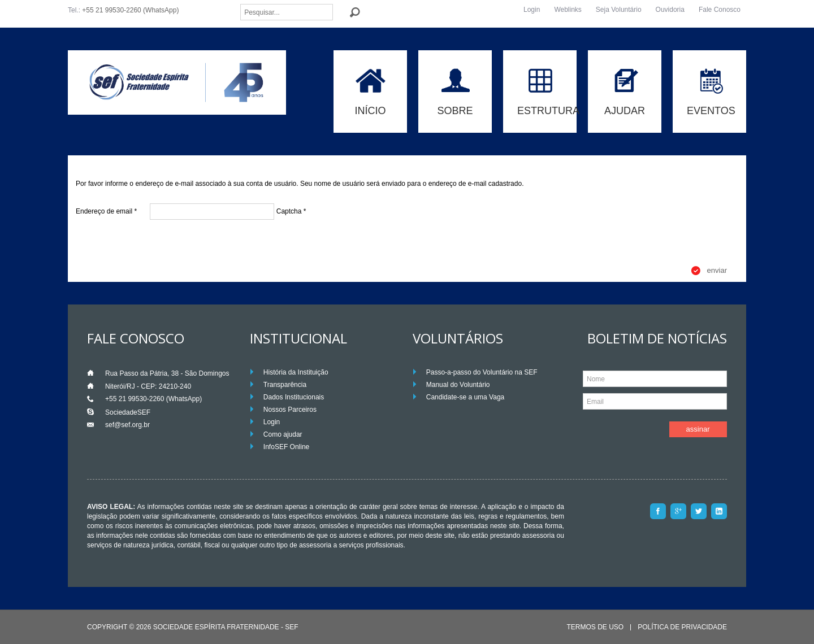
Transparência (285, 385)
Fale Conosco (720, 10)
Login (532, 10)
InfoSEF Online (286, 447)
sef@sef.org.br (127, 425)
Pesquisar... (241, 4)
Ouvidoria (670, 10)
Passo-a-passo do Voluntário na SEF (482, 372)
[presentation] (162, 243)
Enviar (717, 270)
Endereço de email (106, 211)
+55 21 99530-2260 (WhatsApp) (130, 10)
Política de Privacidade (682, 627)
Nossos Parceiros (290, 410)
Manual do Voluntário (458, 385)
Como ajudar (283, 434)
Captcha (291, 211)
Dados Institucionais (294, 397)
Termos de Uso (595, 627)
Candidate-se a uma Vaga (466, 397)
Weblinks (568, 10)
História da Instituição (296, 372)
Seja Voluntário (619, 10)
